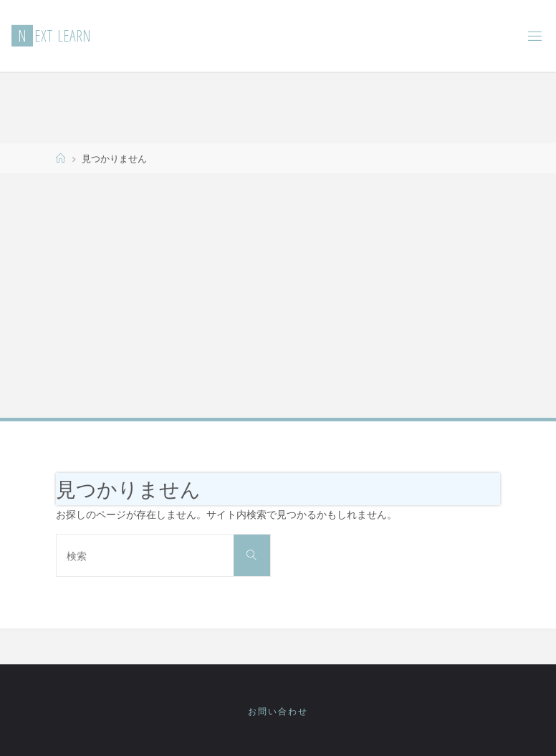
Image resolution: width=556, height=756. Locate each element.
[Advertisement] (278, 295)
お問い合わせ (278, 711)
